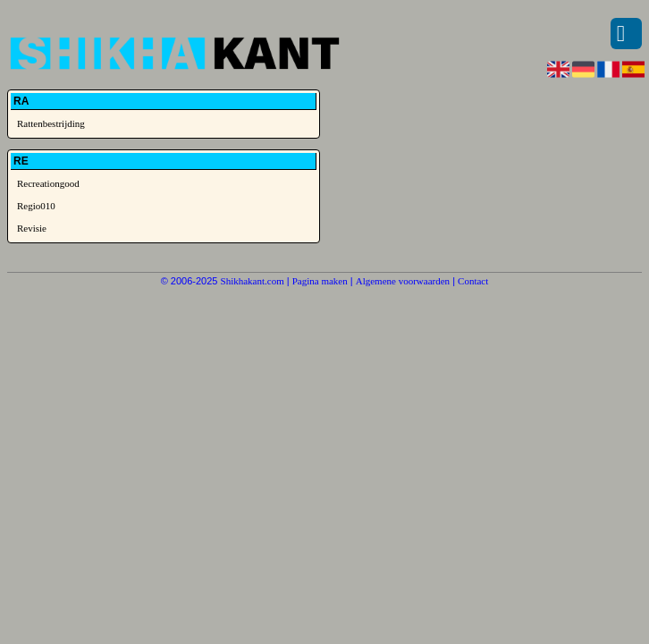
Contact (473, 281)
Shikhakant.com (253, 281)
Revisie (32, 228)
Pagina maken (320, 281)
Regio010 (36, 206)
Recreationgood (48, 183)
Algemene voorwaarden (403, 281)
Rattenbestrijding (51, 123)
